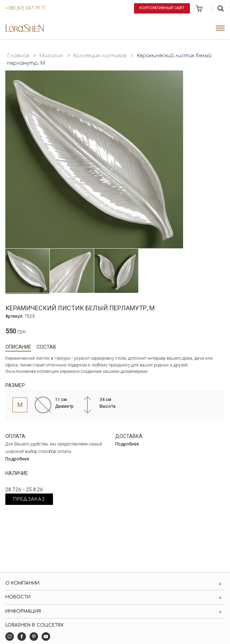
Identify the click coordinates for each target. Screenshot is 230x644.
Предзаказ (29, 499)
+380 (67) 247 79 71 (25, 8)
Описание (18, 347)
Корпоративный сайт (162, 8)
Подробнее (17, 459)
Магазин (51, 56)
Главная (18, 56)
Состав (46, 347)
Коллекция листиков (100, 56)
